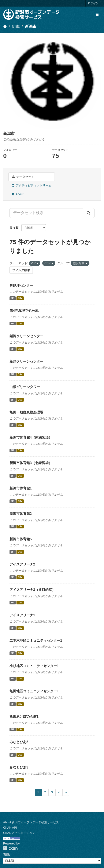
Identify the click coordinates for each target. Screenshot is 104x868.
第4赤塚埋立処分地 (24, 311)
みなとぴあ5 (19, 742)
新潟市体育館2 (21, 514)
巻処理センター (21, 285)
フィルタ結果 (21, 270)
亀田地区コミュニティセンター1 (34, 691)
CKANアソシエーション (19, 833)
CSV (20, 298)
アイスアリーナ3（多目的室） (32, 590)
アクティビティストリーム (32, 185)
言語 (6, 855)
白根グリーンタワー (25, 387)
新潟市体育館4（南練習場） (31, 437)
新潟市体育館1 (21, 488)
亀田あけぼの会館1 (24, 717)
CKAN (10, 848)
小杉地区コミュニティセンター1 (34, 666)
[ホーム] (5, 26)
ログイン (93, 3)
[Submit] (89, 213)
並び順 (14, 228)
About (18, 194)
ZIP (12, 298)
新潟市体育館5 (21, 539)
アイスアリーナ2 (22, 564)
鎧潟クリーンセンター (26, 336)
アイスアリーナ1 (22, 615)
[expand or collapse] (97, 15)
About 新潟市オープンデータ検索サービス (31, 822)
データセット (23, 177)
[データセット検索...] (46, 213)
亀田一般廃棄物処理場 (26, 412)
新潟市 (31, 26)
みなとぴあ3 (19, 767)
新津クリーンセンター (26, 361)
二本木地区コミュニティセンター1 (36, 641)
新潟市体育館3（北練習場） (31, 463)
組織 (16, 26)
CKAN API (10, 828)
